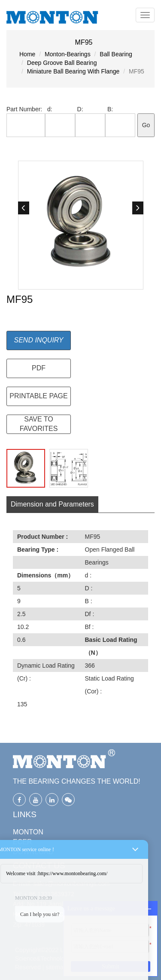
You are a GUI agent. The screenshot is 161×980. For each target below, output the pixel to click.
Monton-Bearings (68, 54)
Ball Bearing (116, 54)
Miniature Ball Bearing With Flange (73, 71)
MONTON (28, 832)
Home (27, 54)
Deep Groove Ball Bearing (62, 63)
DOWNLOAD (33, 852)
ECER (22, 842)
